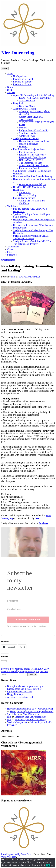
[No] (52, 866)
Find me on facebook (23, 79)
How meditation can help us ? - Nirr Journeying (30, 709)
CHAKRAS (25, 193)
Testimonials (13, 247)
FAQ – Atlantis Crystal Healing (34, 130)
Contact (11, 249)
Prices (10, 252)
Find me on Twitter (22, 84)
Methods (23, 128)
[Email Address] (28, 609)
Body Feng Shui (27, 106)
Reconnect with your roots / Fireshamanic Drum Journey (33, 156)
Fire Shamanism (27, 152)
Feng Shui (18, 103)
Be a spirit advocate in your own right (25, 686)
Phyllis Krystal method (24, 198)
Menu (5, 68)
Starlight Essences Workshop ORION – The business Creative (32, 237)
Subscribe (12, 255)
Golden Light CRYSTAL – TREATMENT (32, 118)
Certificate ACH (27, 136)
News (10, 87)
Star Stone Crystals (28, 133)
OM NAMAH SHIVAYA (31, 160)
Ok (48, 865)
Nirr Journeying (18, 53)
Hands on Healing (28, 195)
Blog (9, 90)
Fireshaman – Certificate (31, 168)
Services (11, 92)
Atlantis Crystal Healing (25, 109)
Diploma (23, 147)
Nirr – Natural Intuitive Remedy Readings (33, 176)
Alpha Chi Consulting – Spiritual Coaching (34, 95)
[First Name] (28, 601)
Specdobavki (13, 714)
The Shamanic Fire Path (31, 163)
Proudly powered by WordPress (16, 854)
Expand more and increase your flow (25, 689)
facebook (44, 523)
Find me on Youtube (23, 82)
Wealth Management (17, 722)
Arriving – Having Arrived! (20, 697)
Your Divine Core (32, 714)
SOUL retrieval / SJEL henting (34, 165)
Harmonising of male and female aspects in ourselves (35, 142)
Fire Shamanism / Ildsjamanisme (29, 149)
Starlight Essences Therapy (26, 138)
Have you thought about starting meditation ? (32, 711)
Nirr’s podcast (20, 76)
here (37, 518)
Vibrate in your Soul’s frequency (30, 717)
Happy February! (15, 694)
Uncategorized (8, 260)
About (10, 74)
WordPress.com (9, 857)
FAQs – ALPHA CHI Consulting (35, 98)
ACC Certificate (27, 101)
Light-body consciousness (20, 692)
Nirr (13, 277)
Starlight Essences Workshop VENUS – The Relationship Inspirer (32, 243)
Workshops (13, 206)
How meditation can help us (33, 184)
